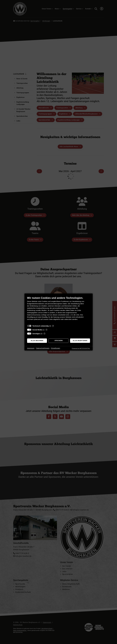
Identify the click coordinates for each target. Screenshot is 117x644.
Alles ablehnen (37, 341)
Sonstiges (36, 334)
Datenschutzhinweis (43, 348)
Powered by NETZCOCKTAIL (81, 348)
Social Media (37, 330)
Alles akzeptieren (80, 341)
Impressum (31, 348)
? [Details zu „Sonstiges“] (44, 334)
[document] (59, 310)
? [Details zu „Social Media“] (46, 330)
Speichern (59, 341)
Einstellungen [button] (56, 348)
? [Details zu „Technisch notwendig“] (53, 326)
